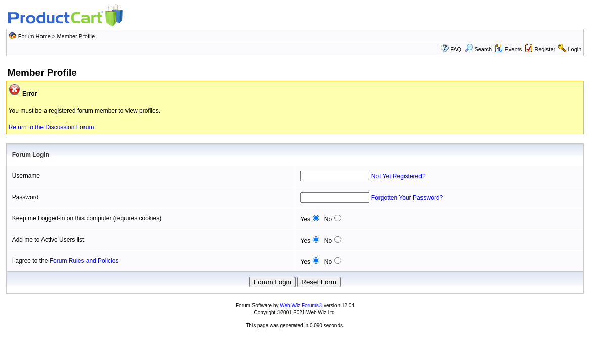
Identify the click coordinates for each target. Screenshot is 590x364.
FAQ (456, 49)
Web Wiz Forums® (301, 306)
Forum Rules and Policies (84, 261)
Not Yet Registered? (398, 176)
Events (508, 49)
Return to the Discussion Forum (51, 127)
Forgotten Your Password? (407, 198)
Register (545, 49)
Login (575, 49)
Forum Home (34, 36)
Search (478, 49)
